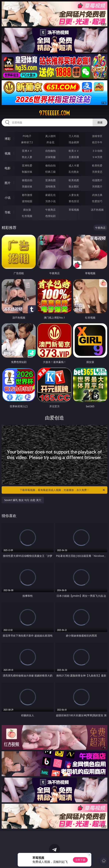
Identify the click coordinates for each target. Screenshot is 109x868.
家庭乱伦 (50, 195)
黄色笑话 (74, 201)
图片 (8, 183)
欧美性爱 (97, 165)
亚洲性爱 (27, 165)
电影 (8, 168)
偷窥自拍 (27, 180)
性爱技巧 (97, 201)
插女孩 (27, 210)
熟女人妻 (27, 157)
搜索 (100, 122)
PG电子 (27, 136)
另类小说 (50, 201)
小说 (8, 198)
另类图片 (97, 186)
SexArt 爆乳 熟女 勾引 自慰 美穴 (23, 500)
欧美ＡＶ (74, 151)
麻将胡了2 (27, 142)
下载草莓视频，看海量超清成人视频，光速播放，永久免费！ (63, 490)
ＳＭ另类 (97, 157)
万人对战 (74, 136)
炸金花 (50, 142)
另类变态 (97, 172)
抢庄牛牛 (97, 142)
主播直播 (74, 157)
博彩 (8, 139)
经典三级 (50, 172)
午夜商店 (50, 210)
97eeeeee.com (54, 113)
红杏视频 (27, 216)
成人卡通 (74, 165)
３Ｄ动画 (97, 151)
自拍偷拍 (50, 151)
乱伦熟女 (74, 172)
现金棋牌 (74, 142)
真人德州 (50, 136)
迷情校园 (27, 201)
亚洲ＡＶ (27, 151)
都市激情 (27, 195)
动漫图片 (97, 180)
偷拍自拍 (50, 165)
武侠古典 (97, 195)
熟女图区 (74, 186)
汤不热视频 (97, 210)
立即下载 (80, 860)
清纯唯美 (50, 186)
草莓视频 (74, 210)
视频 (8, 153)
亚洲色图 (50, 180)
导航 (8, 212)
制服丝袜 (27, 172)
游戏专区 (97, 136)
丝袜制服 (50, 157)
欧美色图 (74, 180)
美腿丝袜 (27, 186)
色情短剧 (50, 216)
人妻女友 (74, 195)
